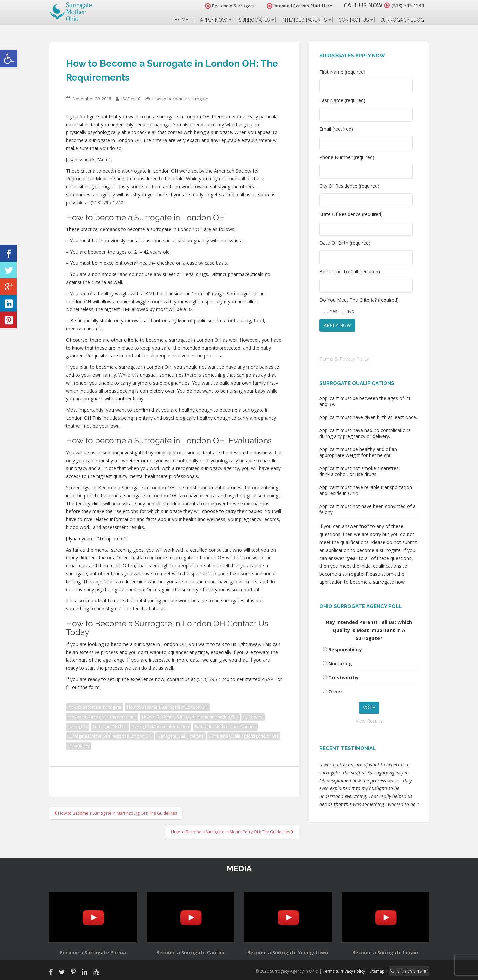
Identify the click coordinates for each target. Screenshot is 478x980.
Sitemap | (387, 970)
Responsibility (345, 649)
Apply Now (213, 20)
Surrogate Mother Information (161, 726)
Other (335, 691)
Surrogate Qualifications (180, 736)
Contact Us (353, 20)
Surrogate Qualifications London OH (244, 736)
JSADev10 (131, 99)
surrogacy (253, 717)
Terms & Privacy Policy (344, 359)
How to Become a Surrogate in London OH (167, 707)
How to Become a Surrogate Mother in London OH (190, 717)
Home (181, 20)
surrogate (78, 726)
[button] (9, 59)
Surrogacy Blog (402, 20)
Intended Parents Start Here (291, 6)
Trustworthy (343, 677)
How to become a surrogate (180, 99)
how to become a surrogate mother (102, 717)
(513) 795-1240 (404, 5)
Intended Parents (304, 20)
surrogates (79, 746)
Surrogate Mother (110, 726)
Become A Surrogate (222, 6)
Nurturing (340, 663)
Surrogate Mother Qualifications (225, 726)
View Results (369, 721)
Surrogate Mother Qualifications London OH (110, 736)
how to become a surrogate (95, 707)
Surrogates (254, 20)
